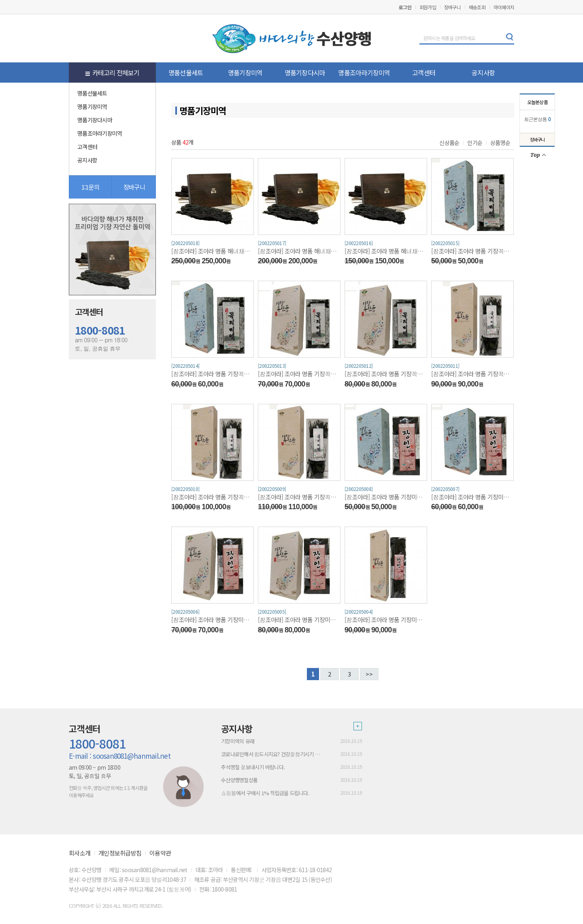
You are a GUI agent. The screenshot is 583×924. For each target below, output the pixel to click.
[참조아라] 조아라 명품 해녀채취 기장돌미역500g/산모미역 (213, 251)
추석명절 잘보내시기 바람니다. (253, 767)
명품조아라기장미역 (364, 73)
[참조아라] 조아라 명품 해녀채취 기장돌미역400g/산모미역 (299, 251)
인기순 (475, 143)
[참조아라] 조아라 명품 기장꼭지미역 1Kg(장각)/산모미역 (299, 497)
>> (369, 674)
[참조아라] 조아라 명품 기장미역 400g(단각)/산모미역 (386, 497)
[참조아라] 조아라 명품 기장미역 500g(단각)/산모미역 (472, 497)
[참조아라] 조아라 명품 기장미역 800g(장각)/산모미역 (386, 620)
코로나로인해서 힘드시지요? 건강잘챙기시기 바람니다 (273, 754)
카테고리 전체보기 (113, 73)
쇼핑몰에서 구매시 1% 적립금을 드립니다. (265, 793)
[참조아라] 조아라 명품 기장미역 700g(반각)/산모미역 (299, 620)
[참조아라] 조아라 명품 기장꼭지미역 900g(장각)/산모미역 (213, 497)
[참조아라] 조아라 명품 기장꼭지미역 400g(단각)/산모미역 (472, 251)
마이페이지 (504, 7)
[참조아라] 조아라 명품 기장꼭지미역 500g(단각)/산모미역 (213, 374)
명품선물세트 (186, 73)
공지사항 (483, 73)
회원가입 (428, 7)
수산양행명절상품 (239, 780)
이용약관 (160, 853)
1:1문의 (90, 187)
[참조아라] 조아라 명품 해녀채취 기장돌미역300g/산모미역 (386, 251)
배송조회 (477, 7)
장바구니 (452, 7)
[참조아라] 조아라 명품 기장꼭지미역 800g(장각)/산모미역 (472, 374)
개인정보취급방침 (120, 853)
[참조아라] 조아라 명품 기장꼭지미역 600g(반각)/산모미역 (299, 374)
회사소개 (80, 853)
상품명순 (500, 143)
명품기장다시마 (305, 73)
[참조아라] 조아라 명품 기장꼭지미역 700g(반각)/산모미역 (386, 374)
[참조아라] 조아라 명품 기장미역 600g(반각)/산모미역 (213, 620)
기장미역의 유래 (238, 741)
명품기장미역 (245, 73)
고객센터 (424, 73)
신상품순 (449, 143)
